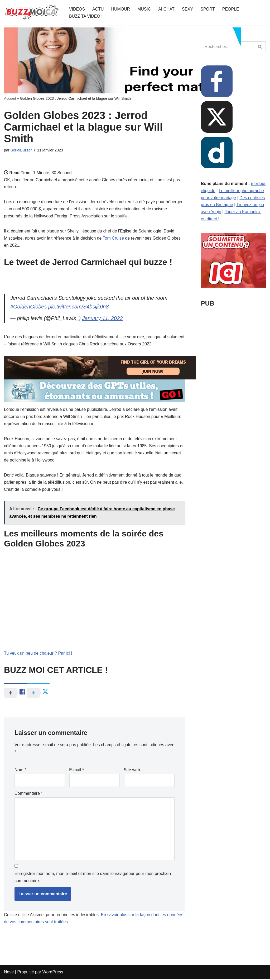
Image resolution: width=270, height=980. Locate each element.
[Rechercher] (260, 47)
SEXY (188, 9)
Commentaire (29, 794)
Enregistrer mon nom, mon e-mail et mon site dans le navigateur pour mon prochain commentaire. (93, 878)
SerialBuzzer (21, 150)
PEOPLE (231, 9)
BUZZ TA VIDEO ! (86, 16)
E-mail (76, 771)
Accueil (10, 98)
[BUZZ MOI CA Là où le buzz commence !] (32, 13)
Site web (132, 771)
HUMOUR (121, 9)
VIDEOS (77, 9)
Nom (20, 771)
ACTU (98, 9)
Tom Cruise (114, 239)
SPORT (208, 9)
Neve (9, 973)
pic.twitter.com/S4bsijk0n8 (79, 308)
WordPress (53, 973)
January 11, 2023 (103, 319)
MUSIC (144, 9)
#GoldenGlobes (29, 308)
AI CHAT (167, 9)
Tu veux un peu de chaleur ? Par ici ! (38, 655)
